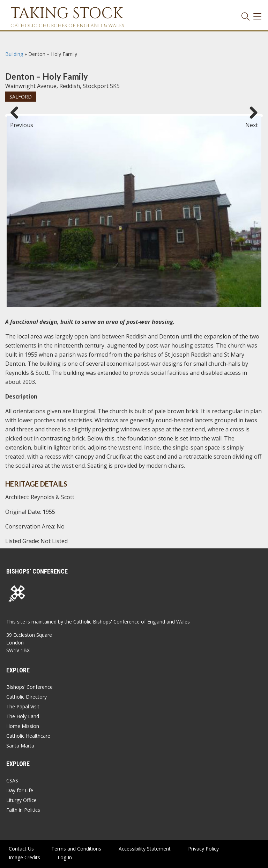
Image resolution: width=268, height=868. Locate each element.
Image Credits (24, 857)
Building (14, 54)
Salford (21, 97)
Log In (65, 857)
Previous (17, 122)
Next (252, 122)
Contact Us (21, 849)
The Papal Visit (23, 706)
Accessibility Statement (145, 849)
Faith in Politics (23, 810)
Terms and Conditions (76, 849)
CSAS (12, 781)
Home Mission (23, 726)
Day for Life (20, 790)
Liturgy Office (21, 800)
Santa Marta (20, 746)
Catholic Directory (27, 697)
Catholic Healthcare (28, 736)
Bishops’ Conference (29, 687)
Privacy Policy (203, 849)
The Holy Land (23, 716)
